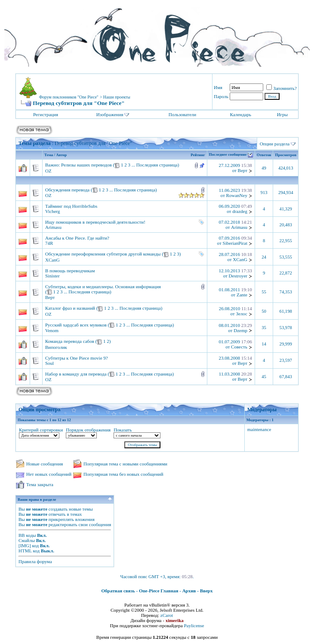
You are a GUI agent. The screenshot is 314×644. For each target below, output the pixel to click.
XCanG (52, 260)
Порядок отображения (88, 430)
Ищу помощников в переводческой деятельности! (95, 222)
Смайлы (27, 540)
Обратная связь (118, 591)
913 (264, 193)
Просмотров (286, 155)
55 (264, 292)
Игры (282, 114)
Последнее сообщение (228, 155)
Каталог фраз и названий (70, 308)
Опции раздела (275, 144)
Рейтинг (198, 155)
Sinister (52, 276)
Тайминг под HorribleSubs (71, 206)
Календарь (241, 114)
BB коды (27, 535)
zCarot (167, 615)
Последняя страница (157, 165)
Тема (49, 155)
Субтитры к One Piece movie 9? (77, 358)
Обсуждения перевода (67, 190)
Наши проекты (117, 97)
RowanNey (237, 195)
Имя (218, 87)
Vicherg (53, 211)
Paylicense (194, 626)
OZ (48, 171)
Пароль (221, 96)
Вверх (206, 591)
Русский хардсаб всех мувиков (76, 325)
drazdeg (240, 211)
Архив (189, 591)
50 (264, 311)
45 (264, 377)
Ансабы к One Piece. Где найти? (77, 238)
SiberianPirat (235, 243)
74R (49, 243)
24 (264, 257)
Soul (49, 363)
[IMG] (25, 545)
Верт (243, 170)
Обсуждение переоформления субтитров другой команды (103, 254)
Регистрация (46, 114)
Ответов (264, 155)
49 (264, 168)
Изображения (110, 114)
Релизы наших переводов (86, 165)
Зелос (242, 314)
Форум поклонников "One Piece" (69, 97)
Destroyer (238, 276)
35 (264, 328)
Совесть (239, 347)
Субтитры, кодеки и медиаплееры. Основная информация (103, 287)
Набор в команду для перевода (76, 374)
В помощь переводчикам (70, 271)
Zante (242, 295)
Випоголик (56, 347)
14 (264, 344)
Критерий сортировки (41, 430)
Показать (123, 430)
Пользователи (182, 114)
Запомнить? (282, 88)
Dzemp (240, 330)
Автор (61, 155)
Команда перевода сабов (70, 341)
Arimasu (53, 227)
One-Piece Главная (159, 591)
